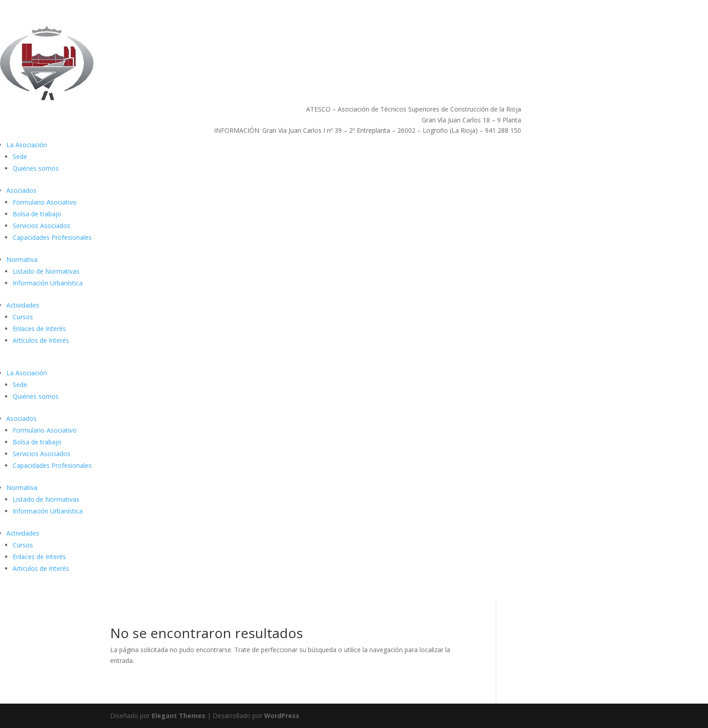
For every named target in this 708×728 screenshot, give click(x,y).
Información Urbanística (48, 283)
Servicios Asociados (42, 226)
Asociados (21, 190)
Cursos (23, 317)
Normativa (22, 259)
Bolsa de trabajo (37, 214)
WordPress (282, 716)
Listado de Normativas (46, 271)
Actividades (23, 305)
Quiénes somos (36, 168)
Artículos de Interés (41, 340)
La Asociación (27, 145)
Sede (20, 156)
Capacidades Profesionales (52, 237)
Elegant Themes (179, 716)
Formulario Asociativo (45, 202)
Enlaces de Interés (39, 329)
